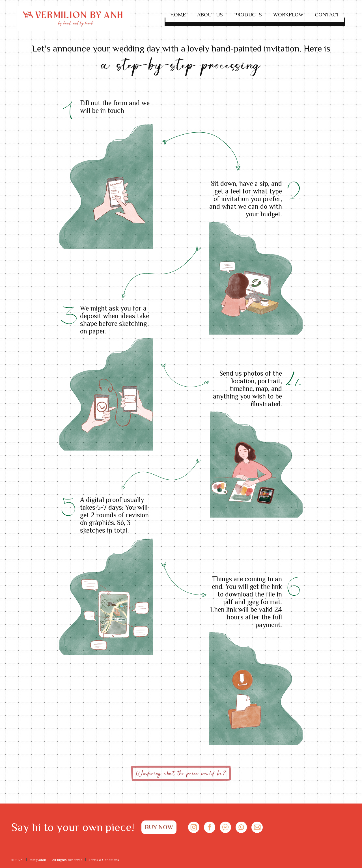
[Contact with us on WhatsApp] (241, 827)
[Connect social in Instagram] (194, 827)
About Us (210, 15)
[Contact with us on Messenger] (225, 827)
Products (248, 15)
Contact (327, 15)
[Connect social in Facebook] (210, 827)
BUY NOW (159, 827)
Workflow (288, 15)
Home (178, 15)
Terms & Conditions (104, 860)
